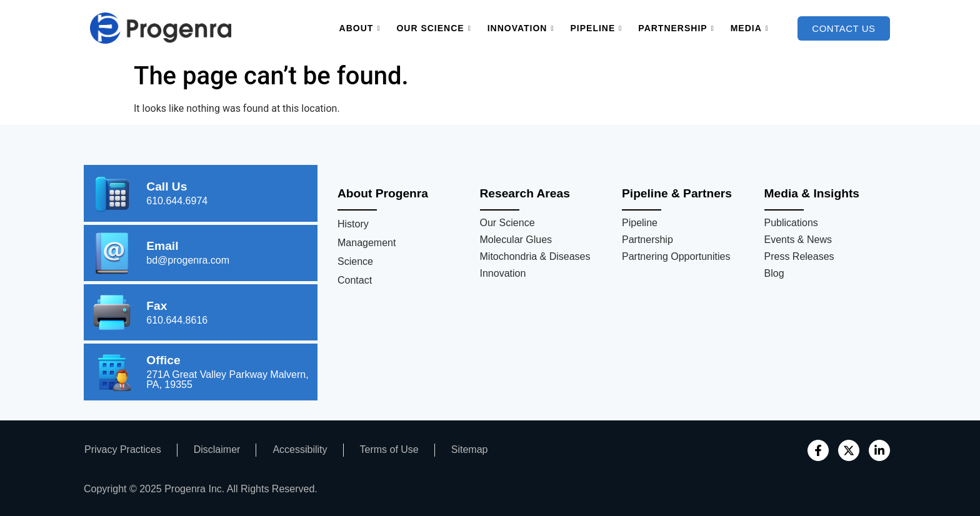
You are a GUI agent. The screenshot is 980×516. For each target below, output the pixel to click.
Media (750, 28)
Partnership (676, 28)
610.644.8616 (177, 320)
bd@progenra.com (188, 260)
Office (163, 360)
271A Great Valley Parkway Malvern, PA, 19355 (227, 380)
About (360, 28)
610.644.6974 (177, 201)
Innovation (521, 28)
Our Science (433, 28)
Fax (157, 306)
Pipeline (597, 28)
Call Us (167, 186)
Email (162, 246)
